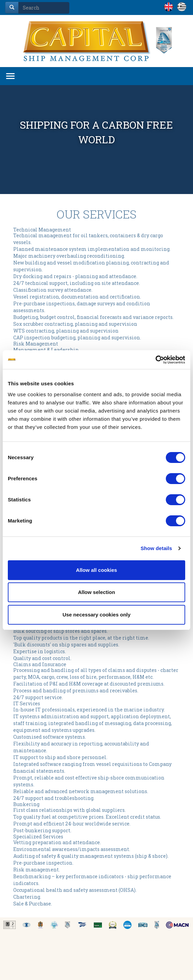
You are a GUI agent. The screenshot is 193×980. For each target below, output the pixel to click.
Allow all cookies (97, 570)
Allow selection (96, 592)
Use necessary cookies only (96, 615)
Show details (156, 548)
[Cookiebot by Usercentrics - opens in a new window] (155, 360)
